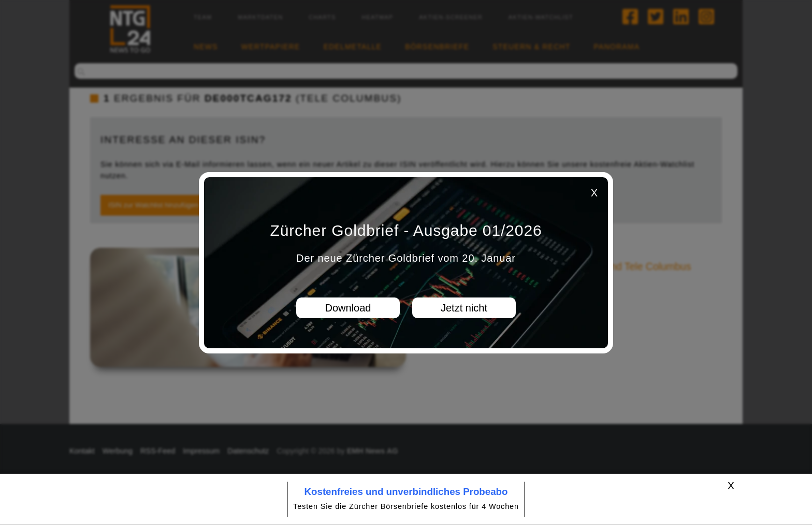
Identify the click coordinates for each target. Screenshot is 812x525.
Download (348, 308)
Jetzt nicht (464, 308)
